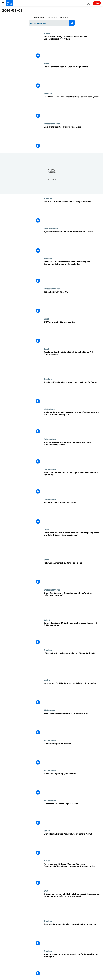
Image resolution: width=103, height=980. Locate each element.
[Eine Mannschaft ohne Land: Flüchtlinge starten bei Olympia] (72, 108)
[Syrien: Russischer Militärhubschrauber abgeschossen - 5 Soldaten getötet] (72, 634)
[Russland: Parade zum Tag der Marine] (72, 814)
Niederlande (49, 409)
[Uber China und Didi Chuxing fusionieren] (72, 138)
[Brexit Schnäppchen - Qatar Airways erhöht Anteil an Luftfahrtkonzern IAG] (72, 604)
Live (97, 3)
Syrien (47, 620)
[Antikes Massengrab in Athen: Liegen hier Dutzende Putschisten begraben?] (72, 453)
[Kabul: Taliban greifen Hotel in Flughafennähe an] (72, 724)
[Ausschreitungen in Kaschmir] (72, 754)
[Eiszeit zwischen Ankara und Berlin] (72, 513)
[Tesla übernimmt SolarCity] (72, 303)
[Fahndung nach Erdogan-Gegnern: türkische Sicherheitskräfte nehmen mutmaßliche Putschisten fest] (72, 875)
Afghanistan (50, 710)
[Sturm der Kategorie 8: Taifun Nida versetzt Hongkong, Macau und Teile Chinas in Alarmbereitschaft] (72, 543)
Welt (46, 891)
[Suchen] (52, 23)
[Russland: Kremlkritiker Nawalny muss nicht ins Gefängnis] (72, 393)
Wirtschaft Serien (52, 124)
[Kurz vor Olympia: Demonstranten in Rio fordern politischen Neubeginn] (72, 965)
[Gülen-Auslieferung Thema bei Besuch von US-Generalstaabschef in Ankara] (72, 47)
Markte (47, 680)
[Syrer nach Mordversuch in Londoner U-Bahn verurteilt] (72, 242)
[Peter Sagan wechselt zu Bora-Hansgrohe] (72, 574)
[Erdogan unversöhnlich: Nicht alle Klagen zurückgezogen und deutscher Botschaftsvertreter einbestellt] (72, 905)
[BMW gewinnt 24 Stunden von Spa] (72, 333)
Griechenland (50, 439)
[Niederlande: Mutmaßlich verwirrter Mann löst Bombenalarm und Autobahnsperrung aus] (72, 423)
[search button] (72, 23)
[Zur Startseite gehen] (10, 3)
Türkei (47, 33)
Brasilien (48, 94)
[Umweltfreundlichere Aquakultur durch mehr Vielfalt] (72, 845)
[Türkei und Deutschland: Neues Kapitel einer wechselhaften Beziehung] (72, 483)
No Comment (50, 740)
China (46, 529)
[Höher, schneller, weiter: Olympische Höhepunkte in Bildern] (72, 664)
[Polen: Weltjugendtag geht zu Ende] (72, 784)
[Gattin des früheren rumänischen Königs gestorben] (72, 212)
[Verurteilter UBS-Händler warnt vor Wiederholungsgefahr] (72, 694)
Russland (48, 379)
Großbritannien (51, 228)
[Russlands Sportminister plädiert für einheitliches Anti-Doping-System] (72, 363)
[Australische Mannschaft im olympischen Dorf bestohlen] (72, 935)
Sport (46, 63)
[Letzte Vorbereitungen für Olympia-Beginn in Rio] (72, 77)
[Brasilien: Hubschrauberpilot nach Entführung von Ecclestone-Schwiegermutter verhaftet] (72, 272)
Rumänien (48, 198)
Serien (47, 831)
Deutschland (50, 469)
